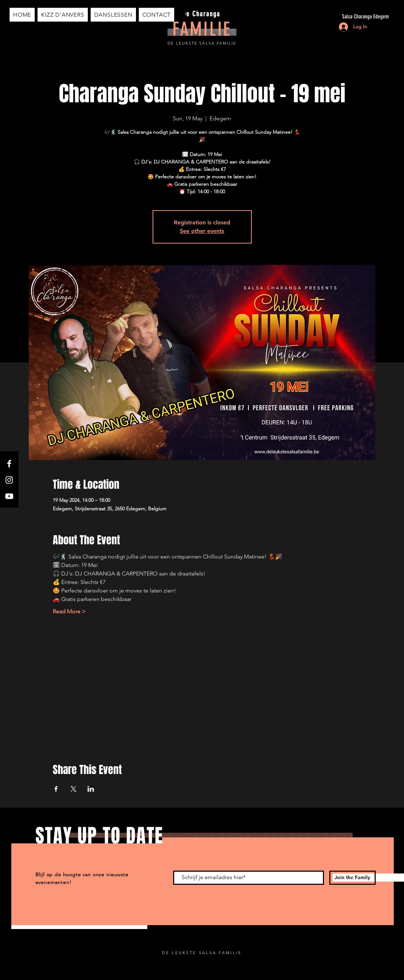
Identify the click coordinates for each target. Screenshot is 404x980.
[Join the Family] (352, 878)
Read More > (69, 611)
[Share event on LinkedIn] (91, 789)
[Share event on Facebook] (56, 789)
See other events (202, 231)
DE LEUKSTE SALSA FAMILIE (202, 43)
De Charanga (201, 14)
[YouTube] (9, 496)
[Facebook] (9, 464)
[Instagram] (9, 480)
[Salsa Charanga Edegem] (322, 17)
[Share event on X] (73, 789)
